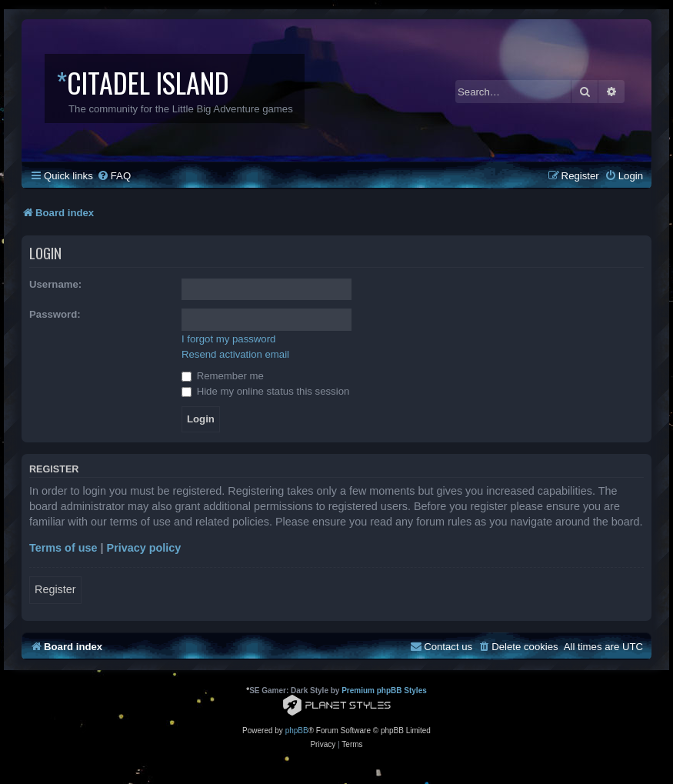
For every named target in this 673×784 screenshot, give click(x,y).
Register (55, 589)
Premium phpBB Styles (384, 691)
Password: (55, 314)
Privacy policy (144, 548)
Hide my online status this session (265, 391)
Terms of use (63, 548)
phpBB (297, 731)
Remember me (223, 376)
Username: (55, 284)
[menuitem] (114, 176)
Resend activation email (235, 354)
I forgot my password (228, 339)
